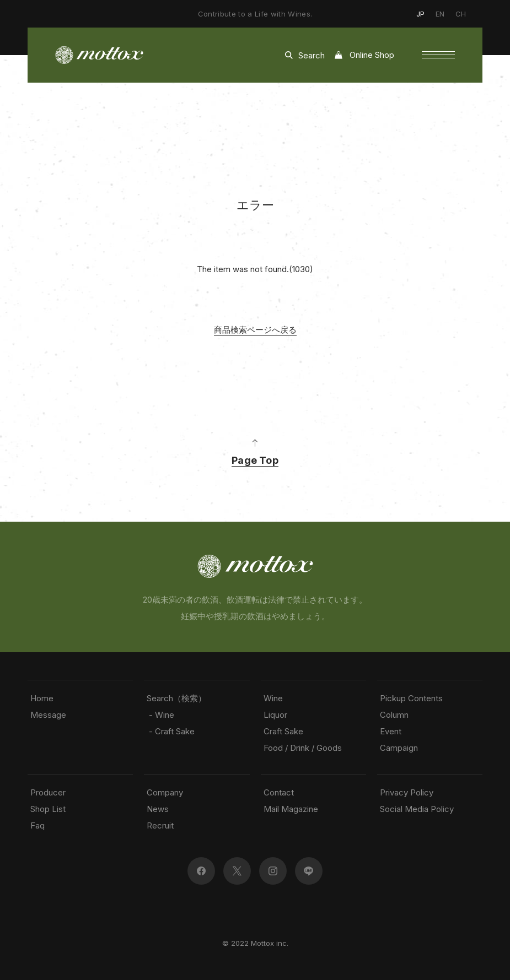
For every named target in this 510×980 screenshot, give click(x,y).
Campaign (399, 748)
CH (461, 14)
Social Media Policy (417, 809)
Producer (48, 792)
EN (440, 14)
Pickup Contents (411, 698)
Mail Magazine (291, 809)
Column (394, 715)
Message (48, 715)
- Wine (160, 715)
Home (42, 698)
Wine (273, 698)
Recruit (160, 825)
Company (165, 792)
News (158, 809)
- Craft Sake (171, 731)
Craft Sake (283, 731)
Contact (279, 792)
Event (391, 731)
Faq (37, 825)
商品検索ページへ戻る (255, 330)
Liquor (275, 715)
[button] (438, 55)
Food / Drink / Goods (303, 748)
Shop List (48, 809)
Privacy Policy (407, 792)
